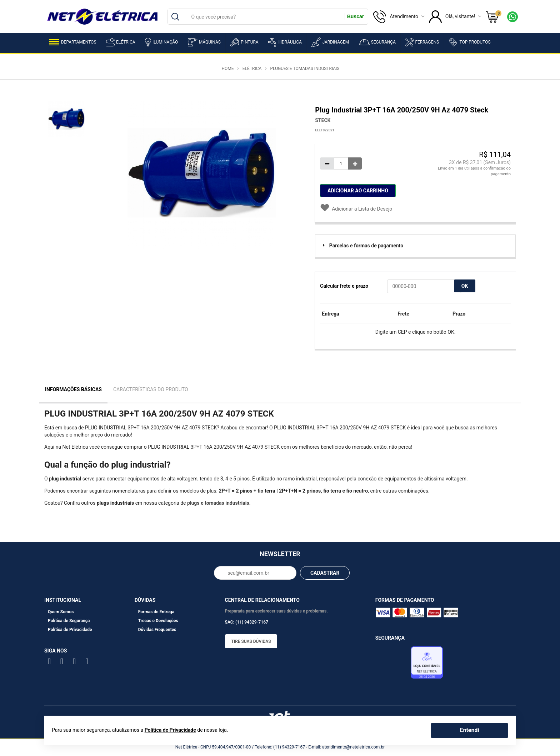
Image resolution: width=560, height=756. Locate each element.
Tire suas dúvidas (251, 641)
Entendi (469, 730)
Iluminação (161, 42)
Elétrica (121, 42)
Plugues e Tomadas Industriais (305, 69)
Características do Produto (151, 389)
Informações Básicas (73, 389)
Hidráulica (285, 42)
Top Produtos (469, 42)
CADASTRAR (325, 573)
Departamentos (73, 42)
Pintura (244, 42)
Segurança (377, 42)
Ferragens (422, 42)
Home (227, 69)
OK (465, 286)
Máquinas (204, 42)
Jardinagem (330, 42)
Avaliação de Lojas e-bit (392, 665)
